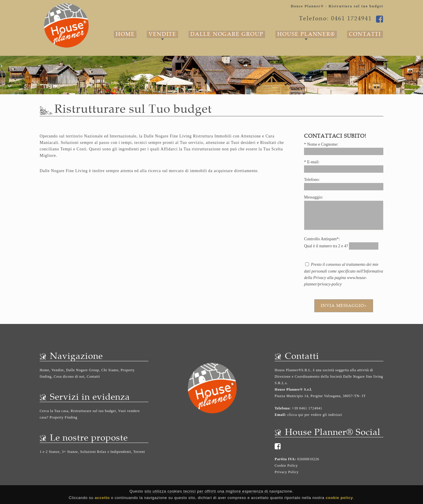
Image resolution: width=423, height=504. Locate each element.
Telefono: (283, 408)
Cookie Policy (286, 466)
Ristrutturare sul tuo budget (93, 411)
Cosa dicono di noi (69, 377)
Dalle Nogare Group (227, 34)
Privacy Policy (287, 472)
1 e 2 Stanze (50, 452)
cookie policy (339, 498)
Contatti (365, 34)
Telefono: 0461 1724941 (335, 18)
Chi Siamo (110, 370)
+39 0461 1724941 (307, 408)
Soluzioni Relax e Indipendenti (106, 452)
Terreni (139, 452)
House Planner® (306, 34)
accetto (102, 498)
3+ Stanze (70, 452)
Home (125, 34)
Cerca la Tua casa (54, 411)
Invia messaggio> (344, 306)
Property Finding (63, 417)
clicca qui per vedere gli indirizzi (315, 415)
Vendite (162, 34)
